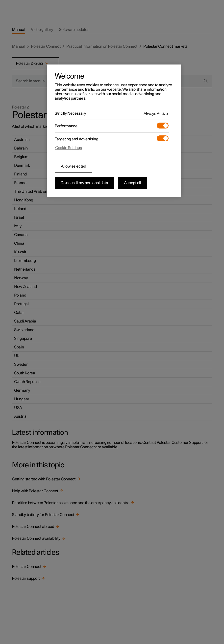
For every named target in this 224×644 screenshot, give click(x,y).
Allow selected (74, 166)
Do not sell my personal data (84, 183)
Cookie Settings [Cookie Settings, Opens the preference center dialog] (69, 148)
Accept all (133, 183)
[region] (114, 131)
